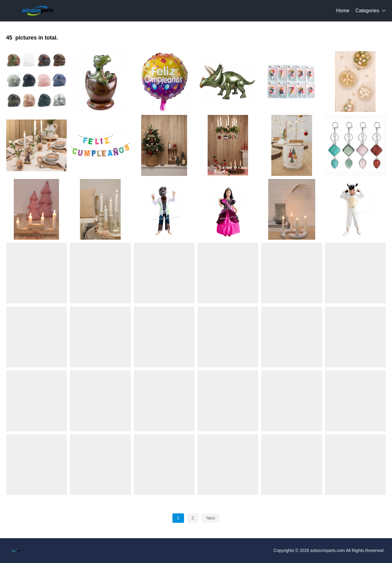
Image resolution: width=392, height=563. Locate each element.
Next (211, 518)
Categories (367, 11)
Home (343, 11)
